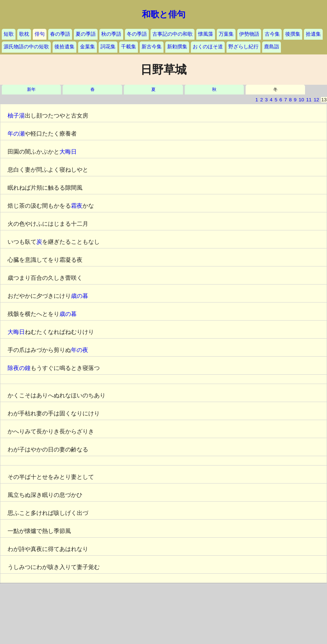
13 (324, 100)
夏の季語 (86, 34)
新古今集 (152, 47)
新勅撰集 (177, 47)
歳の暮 (80, 296)
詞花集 (108, 47)
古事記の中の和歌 (173, 34)
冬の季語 (137, 34)
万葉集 (226, 34)
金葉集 (88, 47)
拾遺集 (313, 34)
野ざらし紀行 (243, 47)
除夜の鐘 (19, 368)
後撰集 (293, 34)
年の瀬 (16, 134)
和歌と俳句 (164, 14)
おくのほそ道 (208, 47)
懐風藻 (206, 34)
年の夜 (80, 350)
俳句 (40, 34)
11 (309, 100)
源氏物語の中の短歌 (26, 47)
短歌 (9, 34)
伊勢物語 (249, 34)
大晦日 (68, 152)
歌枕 (24, 34)
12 (316, 100)
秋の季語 (111, 34)
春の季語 (60, 34)
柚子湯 (16, 116)
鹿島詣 (272, 47)
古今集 (272, 34)
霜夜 (77, 206)
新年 (31, 90)
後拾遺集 (64, 47)
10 (301, 100)
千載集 (129, 47)
